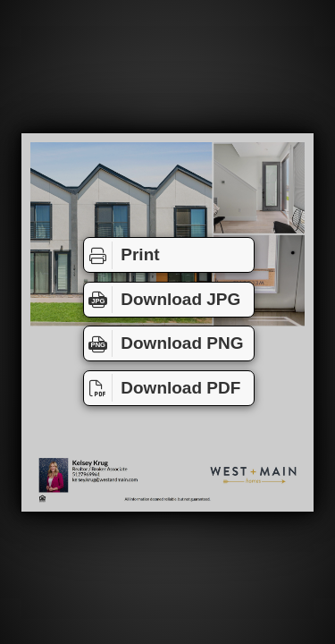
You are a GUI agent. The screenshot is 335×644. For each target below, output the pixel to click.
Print (122, 255)
